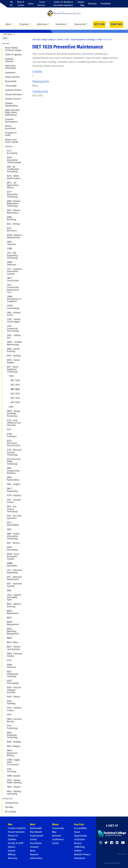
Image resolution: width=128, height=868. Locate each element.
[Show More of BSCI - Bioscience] (5, 228)
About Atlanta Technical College (13, 49)
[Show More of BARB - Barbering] (5, 217)
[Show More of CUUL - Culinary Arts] (5, 335)
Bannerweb (36, 828)
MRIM (9, 638)
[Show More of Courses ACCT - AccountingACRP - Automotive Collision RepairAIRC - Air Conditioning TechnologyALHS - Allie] (3, 146)
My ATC (11, 4)
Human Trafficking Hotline (79, 847)
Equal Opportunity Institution (80, 836)
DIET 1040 (15, 398)
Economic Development (11, 121)
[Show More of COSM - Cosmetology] (5, 306)
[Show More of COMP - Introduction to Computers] (5, 297)
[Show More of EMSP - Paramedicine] (5, 477)
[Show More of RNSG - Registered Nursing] (5, 751)
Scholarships (11, 86)
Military (12, 854)
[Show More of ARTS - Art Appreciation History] (5, 183)
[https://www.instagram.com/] (101, 843)
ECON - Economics (12, 435)
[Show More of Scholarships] (3, 86)
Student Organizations (11, 105)
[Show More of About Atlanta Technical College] (3, 48)
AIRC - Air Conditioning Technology (13, 169)
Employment (37, 836)
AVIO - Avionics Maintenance (14, 212)
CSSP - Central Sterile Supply (14, 321)
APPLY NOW (99, 24)
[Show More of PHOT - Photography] (5, 681)
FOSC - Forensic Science (14, 501)
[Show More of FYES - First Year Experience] (5, 516)
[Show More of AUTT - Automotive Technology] (5, 192)
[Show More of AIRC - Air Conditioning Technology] (5, 167)
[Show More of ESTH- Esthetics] (5, 495)
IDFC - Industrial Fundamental (14, 578)
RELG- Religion (14, 746)
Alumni (12, 851)
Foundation (106, 4)
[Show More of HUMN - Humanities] (5, 563)
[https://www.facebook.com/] (112, 843)
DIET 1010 (15, 385)
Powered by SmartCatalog (112, 863)
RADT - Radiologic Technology (12, 735)
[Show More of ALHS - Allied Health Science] (5, 176)
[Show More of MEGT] (5, 618)
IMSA (9, 591)
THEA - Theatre (14, 787)
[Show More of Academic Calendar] (3, 59)
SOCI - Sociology (12, 770)
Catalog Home (12, 803)
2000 (11, 407)
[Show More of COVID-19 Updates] (3, 55)
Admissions (42, 24)
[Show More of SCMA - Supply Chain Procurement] (5, 760)
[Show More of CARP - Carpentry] (5, 242)
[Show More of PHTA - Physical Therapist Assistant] (5, 687)
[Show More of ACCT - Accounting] (5, 151)
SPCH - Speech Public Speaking (14, 781)
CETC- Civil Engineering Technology (12, 255)
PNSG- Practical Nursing (14, 720)
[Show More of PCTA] (5, 660)
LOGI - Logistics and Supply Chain (14, 597)
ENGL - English (13, 484)
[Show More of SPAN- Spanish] (5, 776)
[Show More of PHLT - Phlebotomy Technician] (5, 671)
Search (5, 38)
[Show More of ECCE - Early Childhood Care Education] (5, 420)
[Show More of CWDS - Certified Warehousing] (5, 342)
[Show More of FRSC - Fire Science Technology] (5, 507)
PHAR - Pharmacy (11, 666)
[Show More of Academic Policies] (3, 90)
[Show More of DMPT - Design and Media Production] (5, 411)
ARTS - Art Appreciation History (13, 185)
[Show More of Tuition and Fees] (3, 77)
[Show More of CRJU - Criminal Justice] (5, 313)
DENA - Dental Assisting (13, 350)
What (33, 824)
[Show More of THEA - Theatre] (5, 787)
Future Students (16, 832)
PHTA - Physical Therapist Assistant (14, 690)
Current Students (17, 828)
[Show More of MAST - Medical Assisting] (5, 604)
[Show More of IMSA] (5, 590)
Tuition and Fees (12, 77)
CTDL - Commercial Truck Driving (13, 328)
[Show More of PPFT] (5, 715)
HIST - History (13, 543)
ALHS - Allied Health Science (14, 177)
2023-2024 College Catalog (43, 40)
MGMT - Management (13, 623)
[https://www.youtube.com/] (123, 843)
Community (58, 828)
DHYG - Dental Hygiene (13, 361)
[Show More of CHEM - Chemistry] (5, 262)
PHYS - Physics (14, 697)
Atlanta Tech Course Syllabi (12, 141)
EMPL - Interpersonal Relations (13, 471)
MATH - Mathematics (13, 612)
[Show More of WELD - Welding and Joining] (5, 791)
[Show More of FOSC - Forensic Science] (5, 500)
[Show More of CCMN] (5, 249)
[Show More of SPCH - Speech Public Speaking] (5, 780)
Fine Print (79, 824)
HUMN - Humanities (12, 565)
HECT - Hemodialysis (13, 524)
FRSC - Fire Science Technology (12, 509)
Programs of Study (11, 134)
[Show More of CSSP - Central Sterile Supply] (5, 319)
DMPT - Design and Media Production (13, 414)
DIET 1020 (15, 389)
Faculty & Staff (15, 843)
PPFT (9, 715)
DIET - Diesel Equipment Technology (13, 369)
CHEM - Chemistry (11, 263)
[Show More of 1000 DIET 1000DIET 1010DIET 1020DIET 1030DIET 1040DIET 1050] (7, 376)
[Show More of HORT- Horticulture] (5, 547)
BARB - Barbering (11, 218)
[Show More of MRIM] (5, 638)
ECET (9, 430)
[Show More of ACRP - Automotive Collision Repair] (5, 158)
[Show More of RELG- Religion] (5, 746)
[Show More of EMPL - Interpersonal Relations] (5, 468)
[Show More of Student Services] (3, 99)
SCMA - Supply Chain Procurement (13, 762)
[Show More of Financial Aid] (3, 81)
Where (55, 824)
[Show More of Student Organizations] (3, 103)
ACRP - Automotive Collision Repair (14, 160)
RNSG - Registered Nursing (12, 753)
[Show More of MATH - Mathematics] (5, 611)
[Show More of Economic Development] (3, 119)
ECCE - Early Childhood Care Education (14, 423)
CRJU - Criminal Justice (14, 314)
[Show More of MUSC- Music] (5, 642)
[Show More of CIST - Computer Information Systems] (5, 269)
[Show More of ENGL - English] (5, 484)
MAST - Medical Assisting (14, 605)
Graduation (10, 73)
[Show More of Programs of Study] (3, 133)
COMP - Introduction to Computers (14, 299)
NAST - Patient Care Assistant (14, 648)
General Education (13, 95)
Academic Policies (13, 90)
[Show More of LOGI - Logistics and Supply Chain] (5, 595)
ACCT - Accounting (12, 152)
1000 (11, 376)
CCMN (9, 249)
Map (54, 832)
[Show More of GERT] (5, 529)
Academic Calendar (9, 60)
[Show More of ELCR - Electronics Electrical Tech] (5, 441)
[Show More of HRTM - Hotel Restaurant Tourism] (5, 554)
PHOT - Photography (13, 682)
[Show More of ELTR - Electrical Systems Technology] (5, 450)
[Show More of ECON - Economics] (5, 434)
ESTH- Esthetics (14, 496)
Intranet (34, 847)
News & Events (21, 4)
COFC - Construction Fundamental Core (13, 289)
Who (10, 824)
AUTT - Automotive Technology (12, 194)
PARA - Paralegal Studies (14, 655)
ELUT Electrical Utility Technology (14, 462)
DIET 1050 (15, 402)
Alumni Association (10, 127)
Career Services (41, 4)
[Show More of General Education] (3, 94)
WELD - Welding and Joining (14, 793)
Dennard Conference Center (58, 839)
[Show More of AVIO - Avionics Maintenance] (5, 210)
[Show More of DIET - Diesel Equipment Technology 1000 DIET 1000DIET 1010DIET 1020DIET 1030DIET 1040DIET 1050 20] (5, 367)
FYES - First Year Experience (14, 517)
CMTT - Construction (13, 279)
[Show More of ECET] (5, 430)
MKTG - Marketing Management (13, 631)
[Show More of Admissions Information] (3, 66)
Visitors (12, 847)
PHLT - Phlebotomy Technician (13, 674)
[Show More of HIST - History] (5, 543)
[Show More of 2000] (7, 407)
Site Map (9, 807)
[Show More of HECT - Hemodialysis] (5, 523)
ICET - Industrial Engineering (14, 571)
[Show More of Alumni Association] (3, 126)
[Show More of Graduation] (3, 72)
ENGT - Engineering (12, 490)
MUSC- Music (13, 642)
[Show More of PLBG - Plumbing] (5, 701)
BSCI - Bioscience (12, 229)
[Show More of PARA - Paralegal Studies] (5, 654)
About (9, 24)
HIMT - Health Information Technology (13, 536)
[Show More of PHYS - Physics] (5, 697)
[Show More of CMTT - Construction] (5, 278)
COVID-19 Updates (13, 55)
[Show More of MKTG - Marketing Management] (5, 629)
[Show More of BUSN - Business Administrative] (5, 235)
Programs (24, 24)
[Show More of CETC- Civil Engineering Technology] (5, 253)
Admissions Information (11, 67)
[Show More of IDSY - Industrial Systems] (5, 584)
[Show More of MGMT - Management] (5, 622)
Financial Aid (80, 24)
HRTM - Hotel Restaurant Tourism (13, 557)
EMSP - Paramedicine (13, 479)
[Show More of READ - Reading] (5, 742)
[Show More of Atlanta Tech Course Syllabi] (3, 140)
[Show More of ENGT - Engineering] (5, 489)
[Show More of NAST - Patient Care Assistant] (5, 647)
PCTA (9, 660)
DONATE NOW (116, 24)
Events (33, 839)
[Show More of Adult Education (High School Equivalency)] (3, 110)
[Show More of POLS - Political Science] (5, 708)
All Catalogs (11, 812)
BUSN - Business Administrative (14, 236)
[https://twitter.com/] (106, 843)
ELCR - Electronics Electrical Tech (14, 443)
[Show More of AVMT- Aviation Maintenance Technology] (5, 201)
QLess (31, 4)
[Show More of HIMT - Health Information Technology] (5, 534)
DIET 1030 (15, 394)
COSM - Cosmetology (13, 307)
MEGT (9, 618)
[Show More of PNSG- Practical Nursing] (5, 719)
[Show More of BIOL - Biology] (5, 224)
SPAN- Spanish (14, 776)
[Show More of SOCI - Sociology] (5, 769)
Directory (92, 4)
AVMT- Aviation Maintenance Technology (14, 204)
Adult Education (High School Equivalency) (12, 112)
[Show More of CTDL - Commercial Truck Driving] (5, 326)
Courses (9, 146)
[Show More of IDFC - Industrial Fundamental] (5, 577)
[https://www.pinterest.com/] (117, 843)
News (33, 851)
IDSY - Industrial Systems (14, 585)
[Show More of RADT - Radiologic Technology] (5, 733)
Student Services (13, 99)
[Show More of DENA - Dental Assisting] (5, 349)
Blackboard (36, 832)
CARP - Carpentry (11, 243)
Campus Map (81, 4)
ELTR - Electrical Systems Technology (14, 452)
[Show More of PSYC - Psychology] (5, 726)
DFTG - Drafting (14, 356)
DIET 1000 (15, 380)
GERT (9, 530)
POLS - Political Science (14, 709)
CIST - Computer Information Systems (14, 271)
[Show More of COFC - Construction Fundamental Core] (5, 285)
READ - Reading (14, 742)
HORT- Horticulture (12, 549)
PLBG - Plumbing (11, 702)
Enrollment (61, 24)
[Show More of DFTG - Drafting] (5, 356)
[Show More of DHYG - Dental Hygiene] (5, 360)
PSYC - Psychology (12, 727)
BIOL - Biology (13, 224)
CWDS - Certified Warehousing (14, 343)
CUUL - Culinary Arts (14, 337)
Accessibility (80, 828)
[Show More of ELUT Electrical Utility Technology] (5, 459)
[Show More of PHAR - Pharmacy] (5, 665)
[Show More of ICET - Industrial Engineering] (5, 570)
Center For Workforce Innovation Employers (63, 4)
